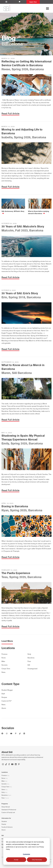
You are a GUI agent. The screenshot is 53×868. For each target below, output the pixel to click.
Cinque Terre (6, 669)
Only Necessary (37, 860)
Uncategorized (32, 669)
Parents (4, 824)
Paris (29, 661)
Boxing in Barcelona (15, 506)
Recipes (4, 697)
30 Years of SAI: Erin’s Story (20, 293)
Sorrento (5, 665)
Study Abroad (6, 807)
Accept (16, 860)
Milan (3, 661)
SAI (29, 665)
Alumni (4, 708)
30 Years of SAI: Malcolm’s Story (23, 226)
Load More (7, 641)
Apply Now (33, 2)
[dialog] (26, 851)
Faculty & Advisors (7, 827)
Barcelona (31, 658)
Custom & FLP (6, 701)
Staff (3, 694)
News (3, 705)
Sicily (29, 654)
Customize (27, 854)
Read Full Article (10, 114)
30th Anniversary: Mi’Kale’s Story (13, 211)
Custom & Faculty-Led (8, 812)
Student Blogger (7, 690)
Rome (4, 658)
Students (4, 821)
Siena (3, 672)
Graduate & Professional (9, 810)
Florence (4, 654)
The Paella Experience (16, 573)
